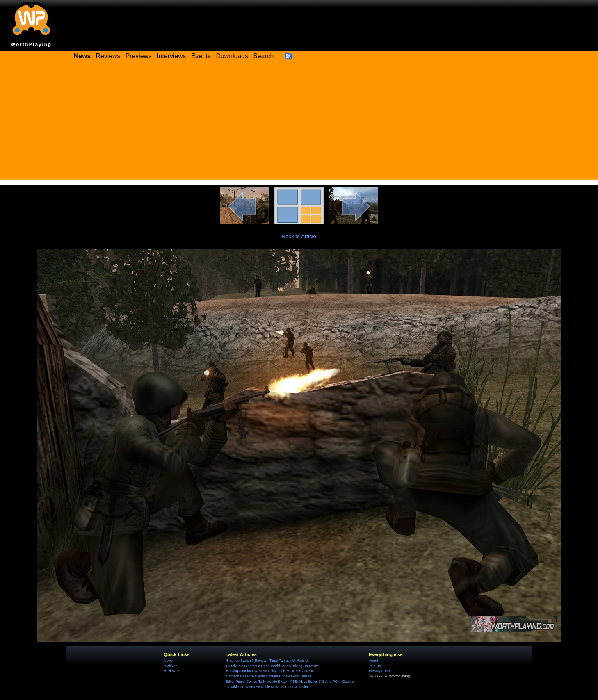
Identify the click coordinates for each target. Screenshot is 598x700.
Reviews (108, 56)
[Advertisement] (299, 123)
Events (201, 56)
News (168, 661)
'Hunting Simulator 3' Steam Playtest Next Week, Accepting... (273, 671)
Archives (170, 666)
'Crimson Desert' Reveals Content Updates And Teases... (270, 676)
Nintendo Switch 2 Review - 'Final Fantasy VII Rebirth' (267, 661)
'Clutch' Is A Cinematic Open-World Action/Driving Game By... (273, 666)
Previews (139, 56)
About (373, 661)
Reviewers (172, 671)
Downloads (232, 56)
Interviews (171, 56)
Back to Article (299, 236)
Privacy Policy (380, 671)
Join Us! (375, 666)
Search (263, 56)
